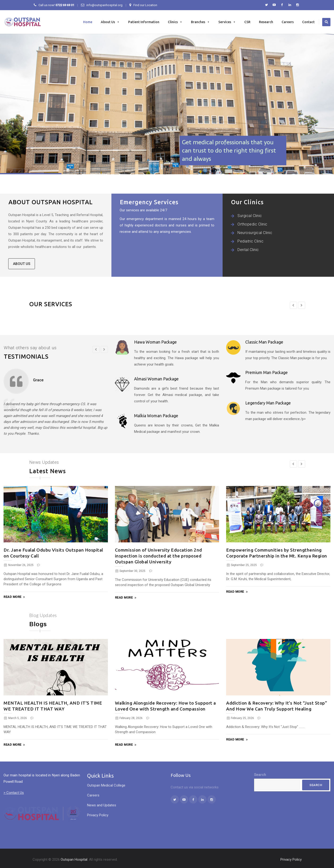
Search (260, 775)
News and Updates (102, 805)
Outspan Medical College (106, 785)
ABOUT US (22, 264)
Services (227, 22)
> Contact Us (14, 793)
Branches (200, 22)
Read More (15, 597)
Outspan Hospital (74, 859)
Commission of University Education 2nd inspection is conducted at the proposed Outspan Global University (159, 556)
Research (266, 22)
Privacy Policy (98, 815)
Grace (38, 380)
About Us (110, 22)
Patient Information (144, 22)
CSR (247, 22)
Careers (288, 22)
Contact (308, 22)
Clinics (175, 22)
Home (88, 22)
